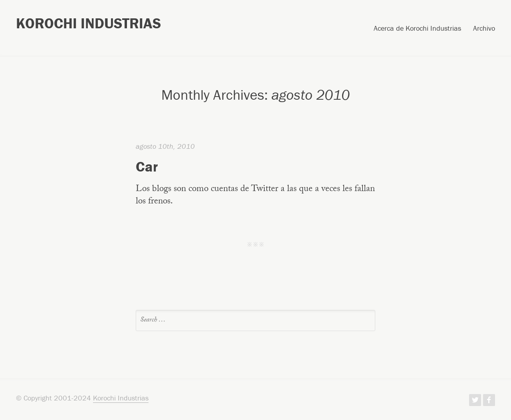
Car (147, 166)
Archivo (484, 29)
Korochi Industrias (88, 23)
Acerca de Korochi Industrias (417, 29)
